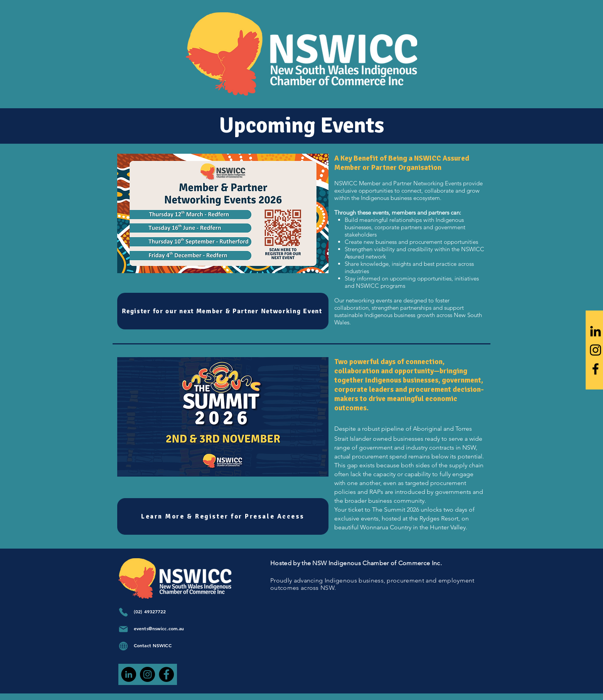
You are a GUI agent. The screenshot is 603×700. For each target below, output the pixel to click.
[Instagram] (595, 350)
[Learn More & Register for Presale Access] (223, 516)
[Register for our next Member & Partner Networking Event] (223, 311)
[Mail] (123, 629)
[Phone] (123, 612)
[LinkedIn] (595, 331)
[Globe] (123, 646)
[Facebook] (595, 369)
